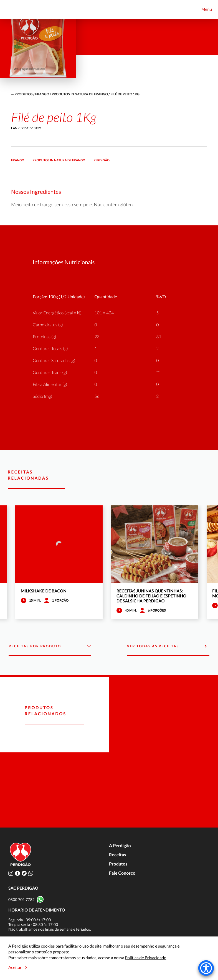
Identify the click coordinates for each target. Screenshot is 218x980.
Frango (42, 94)
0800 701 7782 (21, 899)
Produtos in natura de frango (80, 94)
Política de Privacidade (146, 958)
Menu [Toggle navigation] (207, 9)
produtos (23, 94)
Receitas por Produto (50, 646)
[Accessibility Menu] (206, 968)
